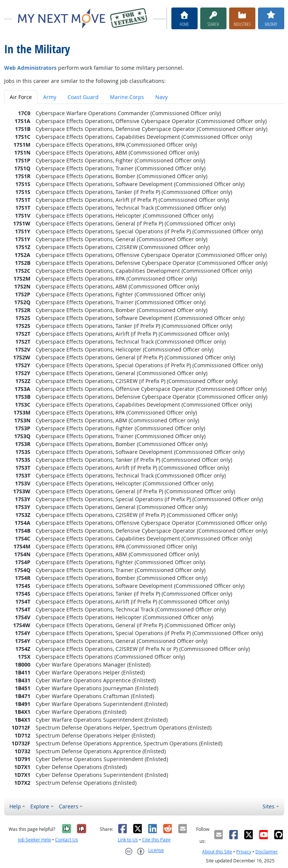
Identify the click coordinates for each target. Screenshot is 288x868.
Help (15, 806)
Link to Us (128, 840)
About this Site (217, 852)
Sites (268, 806)
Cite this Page (156, 840)
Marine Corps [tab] (127, 97)
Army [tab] (50, 97)
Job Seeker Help (34, 840)
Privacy (244, 852)
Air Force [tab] (21, 97)
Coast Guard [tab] (83, 97)
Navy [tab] (161, 97)
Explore (40, 806)
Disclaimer (267, 852)
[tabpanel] (144, 448)
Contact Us (67, 840)
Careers (69, 806)
